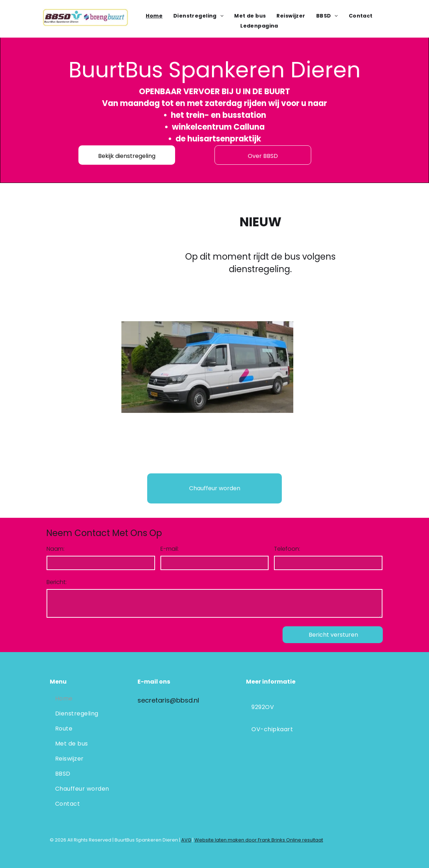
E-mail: (170, 549)
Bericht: (57, 582)
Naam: (56, 549)
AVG (186, 840)
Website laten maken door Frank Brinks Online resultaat (259, 840)
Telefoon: (287, 549)
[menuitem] (154, 16)
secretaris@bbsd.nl (168, 700)
